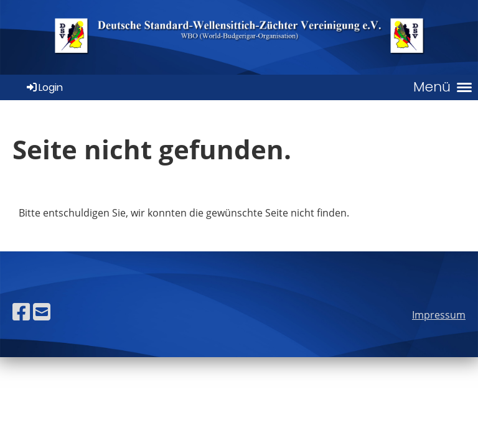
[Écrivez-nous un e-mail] (42, 311)
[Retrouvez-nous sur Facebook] (21, 311)
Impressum (439, 315)
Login (44, 87)
